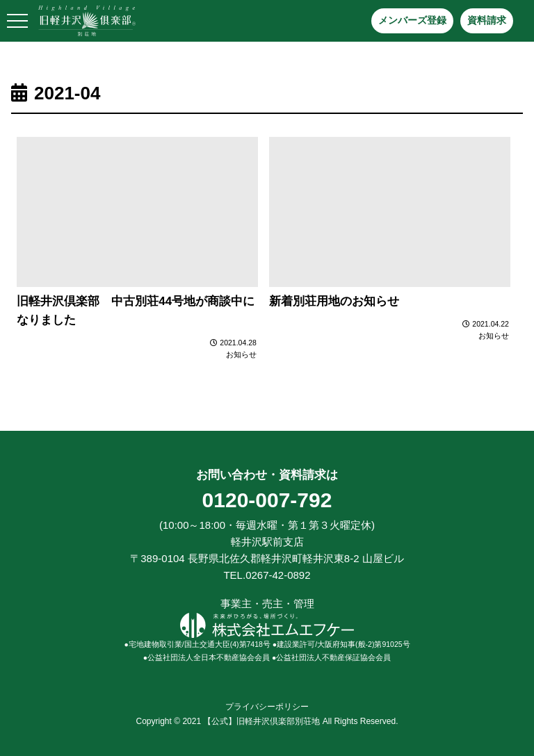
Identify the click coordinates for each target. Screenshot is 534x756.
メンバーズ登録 (412, 20)
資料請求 (487, 20)
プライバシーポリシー (267, 707)
